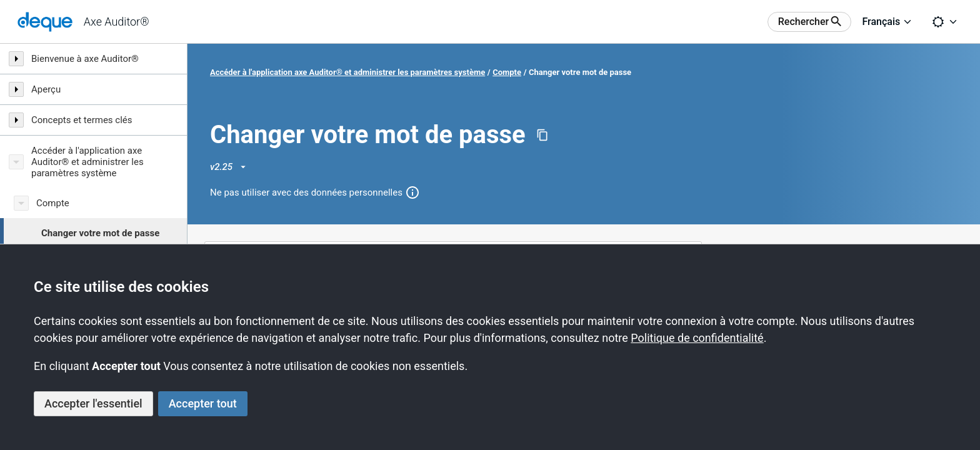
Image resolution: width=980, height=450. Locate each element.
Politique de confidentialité (697, 338)
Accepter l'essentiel (93, 403)
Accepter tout (203, 403)
